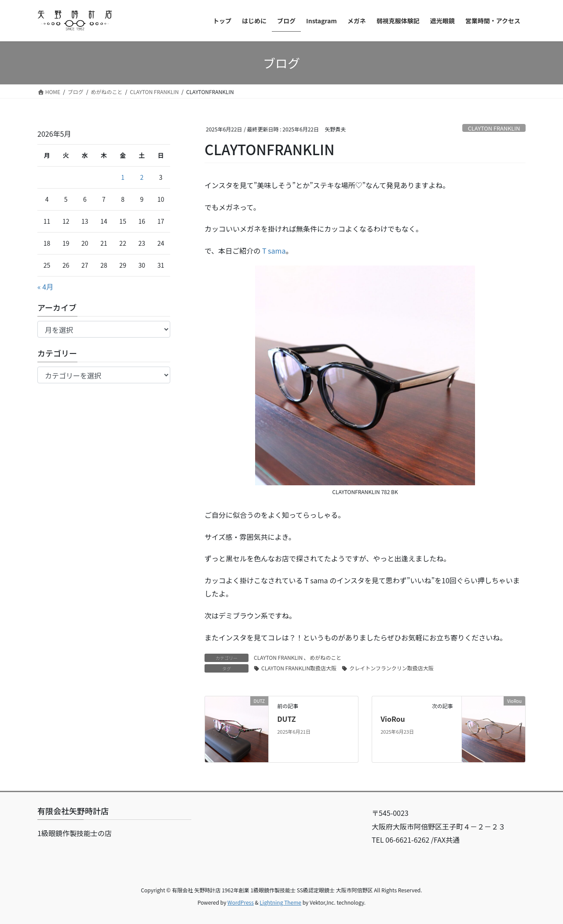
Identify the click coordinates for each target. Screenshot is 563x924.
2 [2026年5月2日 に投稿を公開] (142, 177)
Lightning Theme (280, 902)
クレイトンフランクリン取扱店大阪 (391, 668)
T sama (274, 251)
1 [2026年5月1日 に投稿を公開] (123, 177)
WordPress (241, 902)
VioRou (393, 719)
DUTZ (286, 719)
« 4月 (45, 287)
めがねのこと (325, 657)
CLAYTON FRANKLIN (494, 128)
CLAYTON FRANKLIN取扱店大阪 (299, 668)
